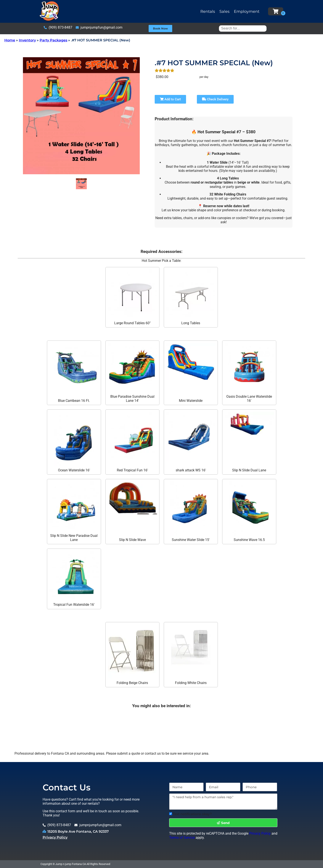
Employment (247, 11)
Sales (224, 11)
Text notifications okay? (192, 814)
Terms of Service (182, 838)
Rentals (208, 11)
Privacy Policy (55, 837)
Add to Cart (170, 99)
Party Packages (53, 40)
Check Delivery (215, 99)
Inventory (27, 40)
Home (10, 40)
